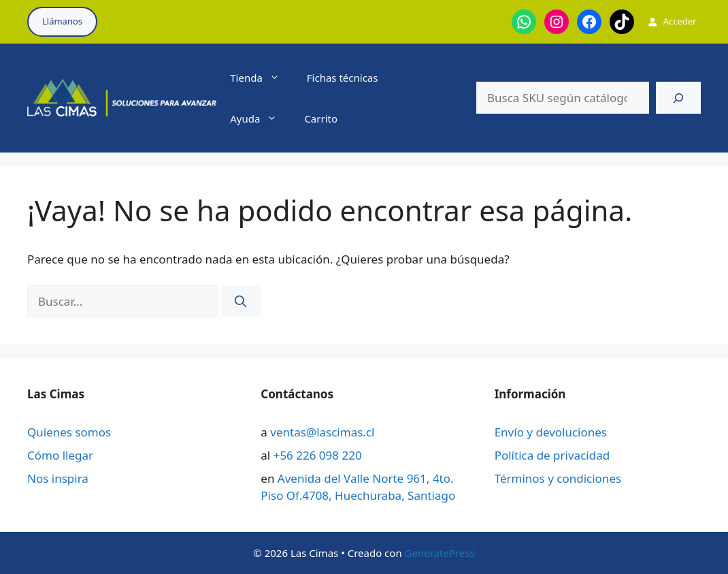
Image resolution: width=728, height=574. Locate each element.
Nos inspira (58, 478)
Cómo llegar (60, 455)
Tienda (262, 78)
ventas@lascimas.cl (322, 432)
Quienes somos (69, 432)
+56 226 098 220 (318, 455)
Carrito (321, 118)
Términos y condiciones (558, 478)
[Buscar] (678, 98)
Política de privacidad (552, 455)
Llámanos (62, 21)
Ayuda (260, 118)
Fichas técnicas (343, 78)
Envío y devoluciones (551, 432)
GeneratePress (440, 553)
